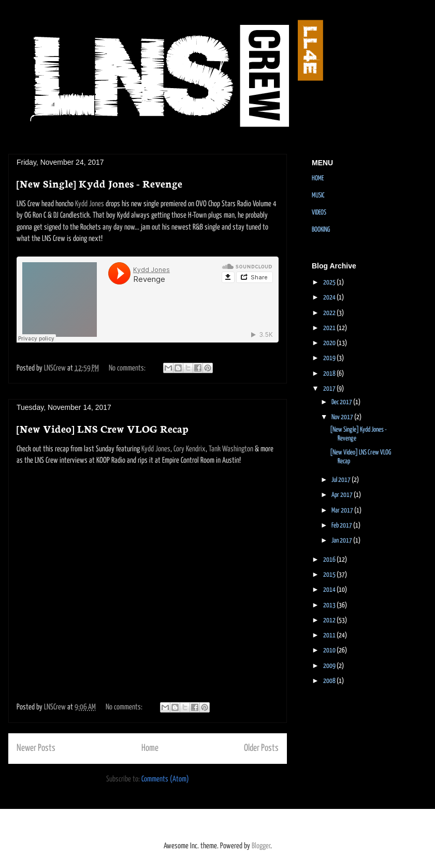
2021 (330, 328)
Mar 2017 (343, 511)
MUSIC (318, 196)
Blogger (261, 846)
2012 (330, 621)
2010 (330, 651)
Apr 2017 (343, 495)
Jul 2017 (342, 480)
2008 (330, 681)
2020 (330, 343)
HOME (318, 179)
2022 (330, 313)
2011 (330, 636)
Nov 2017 (343, 417)
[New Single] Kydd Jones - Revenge (99, 183)
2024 (330, 298)
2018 (330, 374)
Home (150, 748)
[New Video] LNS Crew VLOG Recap (103, 428)
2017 (330, 389)
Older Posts (261, 748)
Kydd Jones (90, 204)
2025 (330, 283)
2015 (330, 575)
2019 (330, 358)
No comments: (128, 368)
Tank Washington (231, 449)
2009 (330, 666)
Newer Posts (36, 748)
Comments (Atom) (165, 779)
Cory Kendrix (190, 449)
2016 (330, 560)
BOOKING (321, 230)
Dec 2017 (342, 402)
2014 (330, 590)
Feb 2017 (342, 526)
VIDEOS (319, 213)
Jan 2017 (342, 541)
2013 (330, 606)
